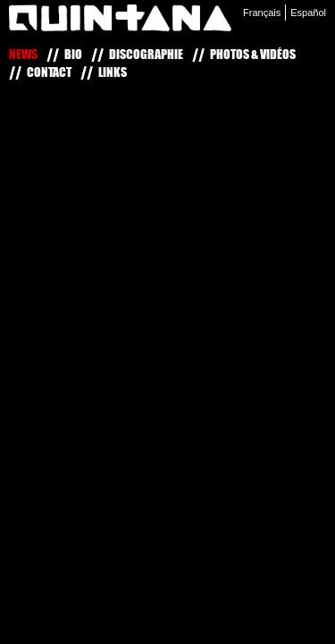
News (23, 54)
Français (262, 13)
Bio (73, 54)
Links (113, 72)
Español (308, 13)
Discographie (146, 54)
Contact (49, 72)
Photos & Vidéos (253, 54)
